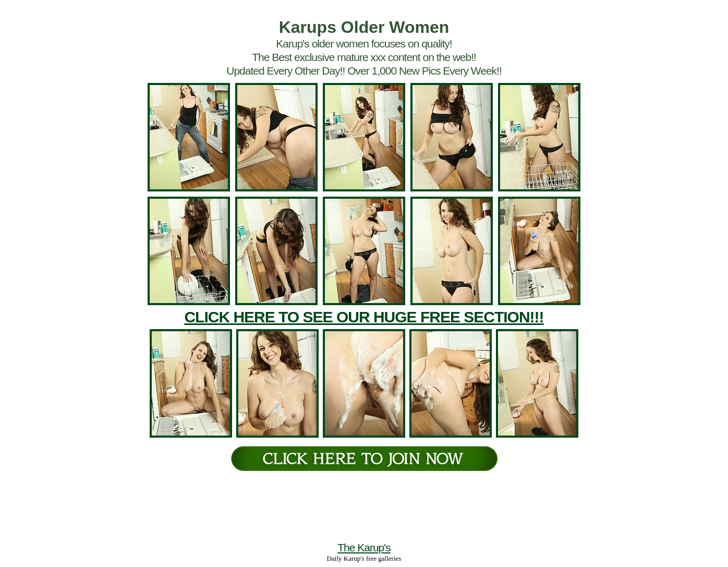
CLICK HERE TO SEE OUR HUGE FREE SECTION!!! (364, 317)
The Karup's (364, 547)
